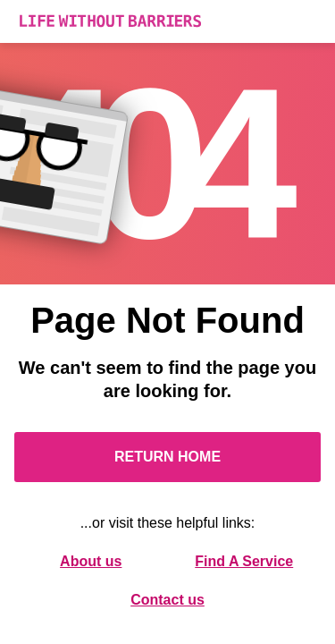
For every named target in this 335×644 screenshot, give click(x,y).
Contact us (167, 600)
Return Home (167, 457)
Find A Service (244, 561)
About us (91, 561)
